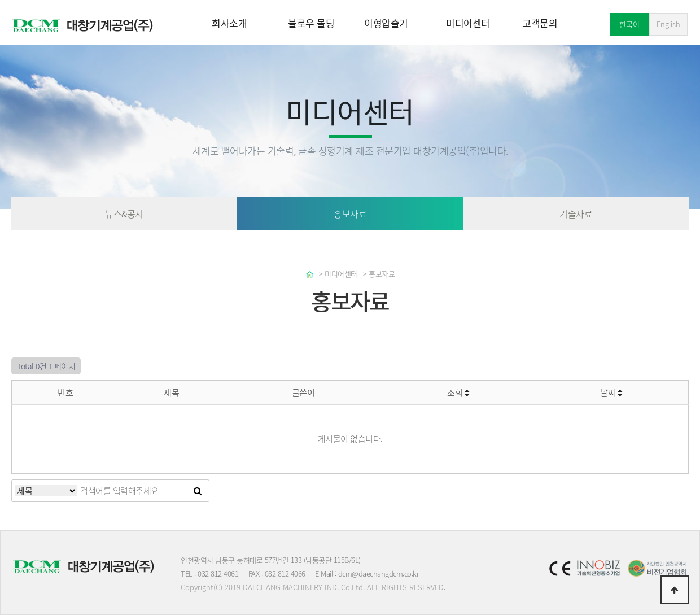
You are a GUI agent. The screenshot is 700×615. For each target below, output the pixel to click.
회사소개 (229, 23)
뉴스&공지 (124, 213)
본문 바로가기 (0, 0)
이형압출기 (386, 23)
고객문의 (540, 23)
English (668, 24)
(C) (218, 587)
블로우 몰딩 (311, 23)
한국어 (629, 24)
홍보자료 (350, 213)
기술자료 (576, 213)
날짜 (611, 392)
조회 (458, 392)
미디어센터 (468, 23)
